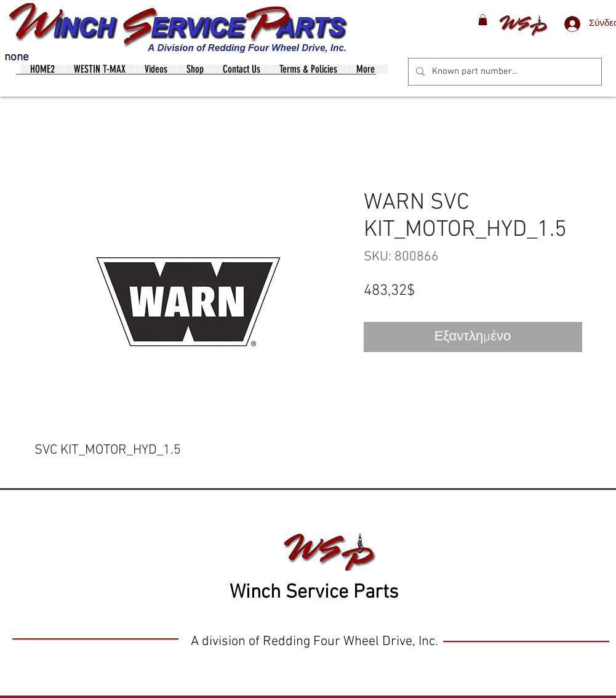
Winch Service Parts (314, 593)
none (17, 58)
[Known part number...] (504, 72)
